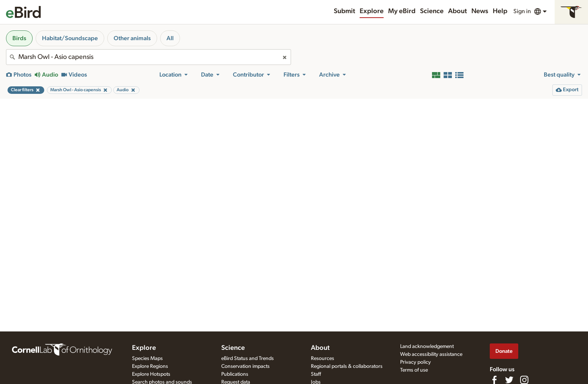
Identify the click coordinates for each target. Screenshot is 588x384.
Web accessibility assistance (431, 354)
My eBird (402, 11)
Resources (322, 358)
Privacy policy (415, 362)
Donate (504, 351)
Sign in (522, 11)
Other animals (132, 38)
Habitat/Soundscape (70, 38)
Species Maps (147, 358)
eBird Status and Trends (247, 358)
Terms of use (414, 370)
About (457, 11)
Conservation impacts (245, 366)
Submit (344, 11)
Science (432, 11)
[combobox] (148, 57)
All (170, 38)
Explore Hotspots (151, 374)
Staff (316, 374)
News (480, 11)
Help (500, 11)
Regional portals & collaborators (347, 366)
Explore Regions (150, 366)
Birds (19, 38)
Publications (235, 374)
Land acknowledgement (427, 346)
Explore (372, 11)
